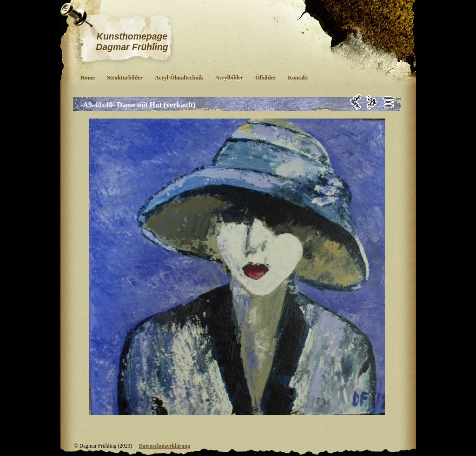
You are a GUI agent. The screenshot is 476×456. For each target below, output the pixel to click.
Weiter (372, 102)
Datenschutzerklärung (165, 446)
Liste (389, 102)
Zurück (356, 102)
